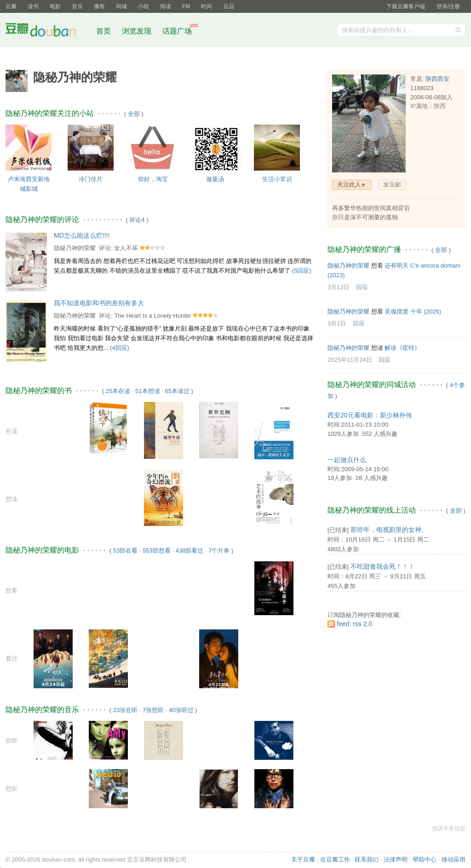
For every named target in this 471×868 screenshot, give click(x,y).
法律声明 (396, 859)
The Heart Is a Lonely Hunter (152, 316)
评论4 (137, 220)
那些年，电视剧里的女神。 (389, 530)
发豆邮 (392, 185)
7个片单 (219, 551)
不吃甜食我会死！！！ (383, 566)
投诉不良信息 (449, 828)
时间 (207, 6)
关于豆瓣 (303, 859)
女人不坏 (126, 248)
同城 (121, 6)
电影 (55, 6)
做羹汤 (215, 179)
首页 (103, 31)
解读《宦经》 (402, 348)
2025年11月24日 (350, 360)
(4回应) (120, 348)
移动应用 (454, 859)
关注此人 (349, 185)
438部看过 (190, 551)
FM (186, 6)
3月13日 (339, 287)
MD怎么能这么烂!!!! (82, 235)
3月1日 (337, 323)
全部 (134, 114)
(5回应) (302, 271)
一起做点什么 (347, 460)
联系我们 (367, 859)
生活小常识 (277, 179)
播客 (99, 6)
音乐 (77, 6)
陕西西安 (437, 79)
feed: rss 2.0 (354, 624)
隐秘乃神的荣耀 (75, 248)
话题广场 (177, 31)
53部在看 (125, 551)
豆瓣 (11, 6)
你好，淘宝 (153, 179)
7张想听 (153, 710)
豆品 (229, 6)
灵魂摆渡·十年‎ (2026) (413, 311)
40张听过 (181, 710)
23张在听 (125, 710)
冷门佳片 (91, 179)
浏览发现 (138, 31)
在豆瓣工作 (335, 859)
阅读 (166, 6)
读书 (33, 6)
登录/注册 (448, 6)
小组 (144, 6)
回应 (362, 287)
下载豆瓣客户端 (406, 6)
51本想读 (147, 391)
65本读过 (177, 391)
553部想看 (157, 551)
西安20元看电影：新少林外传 (370, 415)
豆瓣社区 (48, 31)
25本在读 (118, 391)
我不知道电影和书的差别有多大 (99, 303)
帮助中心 (425, 859)
